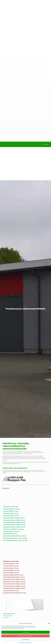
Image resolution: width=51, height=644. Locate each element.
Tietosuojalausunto (28, 642)
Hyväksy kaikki (25, 632)
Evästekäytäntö (21, 642)
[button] (49, 623)
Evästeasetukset (26, 640)
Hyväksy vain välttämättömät (26, 636)
